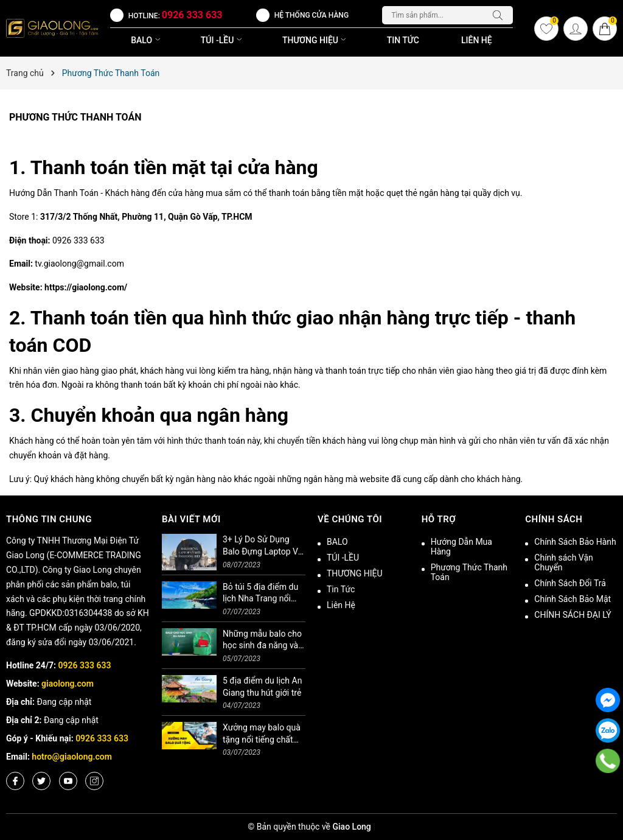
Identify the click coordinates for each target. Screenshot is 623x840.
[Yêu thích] (546, 29)
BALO (147, 40)
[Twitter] (41, 781)
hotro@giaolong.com (72, 757)
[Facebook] (15, 781)
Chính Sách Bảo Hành (575, 542)
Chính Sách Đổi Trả (570, 583)
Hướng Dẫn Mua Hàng (461, 547)
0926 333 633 (192, 15)
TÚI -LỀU (223, 40)
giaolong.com (68, 684)
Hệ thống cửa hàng (311, 15)
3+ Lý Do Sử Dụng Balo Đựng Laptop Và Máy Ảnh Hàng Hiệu (263, 546)
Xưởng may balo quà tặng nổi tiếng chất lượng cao (262, 734)
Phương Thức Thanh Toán (75, 117)
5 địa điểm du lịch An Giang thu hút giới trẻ (262, 687)
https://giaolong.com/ (86, 287)
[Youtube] (68, 781)
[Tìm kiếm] (501, 15)
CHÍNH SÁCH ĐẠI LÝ (573, 615)
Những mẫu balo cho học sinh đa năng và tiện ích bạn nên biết (262, 640)
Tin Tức (403, 40)
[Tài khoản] (576, 29)
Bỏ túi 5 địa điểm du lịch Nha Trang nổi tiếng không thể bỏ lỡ (262, 593)
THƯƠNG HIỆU (315, 40)
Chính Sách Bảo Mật (573, 599)
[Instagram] (94, 781)
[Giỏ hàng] (605, 29)
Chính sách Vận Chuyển (564, 562)
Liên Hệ (477, 40)
